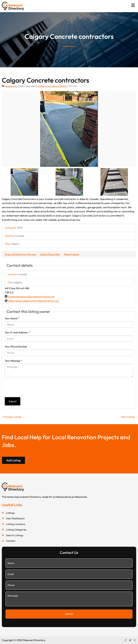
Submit (13, 401)
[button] (133, 5)
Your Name (12, 318)
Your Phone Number (16, 347)
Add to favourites (50, 254)
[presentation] (33, 387)
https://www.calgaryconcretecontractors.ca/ (33, 301)
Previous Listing (11, 417)
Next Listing (129, 417)
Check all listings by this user (20, 254)
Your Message (14, 361)
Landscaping (11, 86)
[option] (69, 129)
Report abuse (71, 254)
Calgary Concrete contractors (53, 86)
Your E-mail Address (17, 332)
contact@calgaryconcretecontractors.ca (31, 297)
